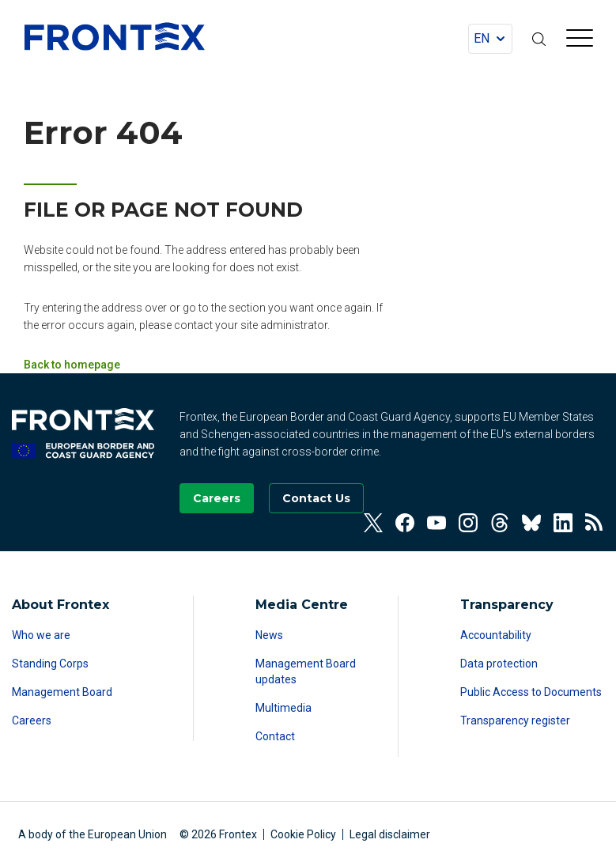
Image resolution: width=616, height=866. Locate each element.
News (269, 635)
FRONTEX (115, 36)
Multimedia (283, 708)
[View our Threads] (500, 523)
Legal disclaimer (390, 834)
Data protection (499, 664)
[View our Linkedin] (563, 523)
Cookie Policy (303, 834)
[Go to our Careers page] (217, 498)
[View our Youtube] (436, 523)
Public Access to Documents (531, 692)
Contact (275, 736)
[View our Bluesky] (531, 523)
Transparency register (515, 720)
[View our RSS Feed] (595, 523)
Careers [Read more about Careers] (32, 720)
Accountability (496, 635)
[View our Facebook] (405, 523)
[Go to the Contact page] (316, 498)
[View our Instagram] (468, 523)
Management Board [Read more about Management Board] (62, 692)
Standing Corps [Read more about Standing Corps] (50, 664)
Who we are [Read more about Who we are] (41, 635)
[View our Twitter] (373, 523)
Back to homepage (72, 365)
